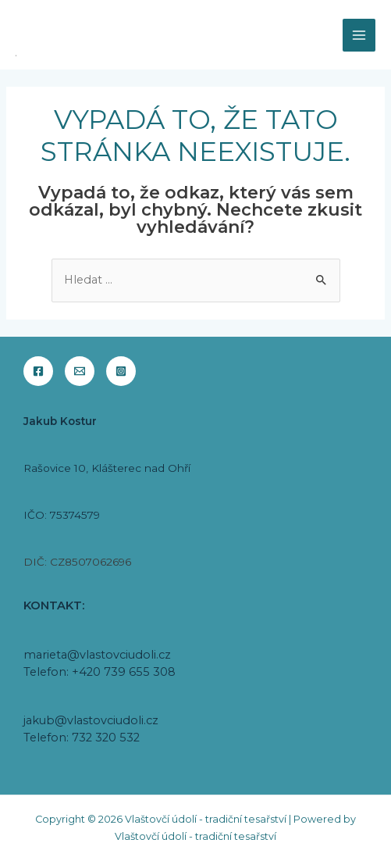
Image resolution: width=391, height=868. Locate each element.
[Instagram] (121, 371)
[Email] (80, 371)
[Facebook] (38, 371)
